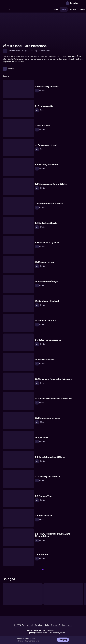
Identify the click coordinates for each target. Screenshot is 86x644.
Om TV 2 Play (20, 625)
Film (56, 9)
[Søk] (5, 9)
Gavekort (39, 625)
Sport (11, 9)
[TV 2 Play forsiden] (19, 3)
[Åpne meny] (81, 3)
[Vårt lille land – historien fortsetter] (23, 594)
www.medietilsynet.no (57, 633)
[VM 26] (34, 9)
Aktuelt (30, 625)
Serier (64, 9)
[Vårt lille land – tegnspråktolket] (63, 594)
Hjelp (47, 625)
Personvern (67, 625)
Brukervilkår (56, 625)
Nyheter (73, 9)
